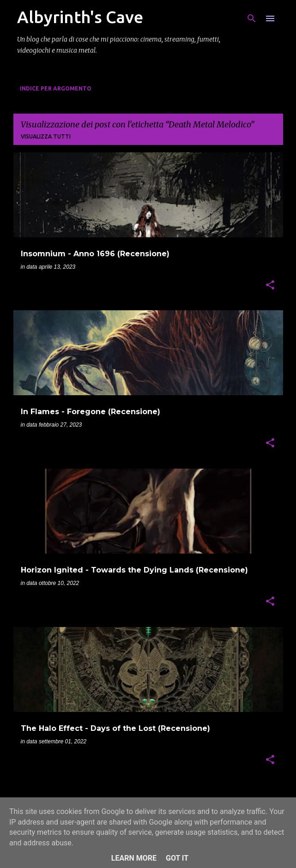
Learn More (134, 858)
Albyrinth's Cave (80, 17)
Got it (177, 858)
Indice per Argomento (56, 88)
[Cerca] (252, 18)
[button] (270, 286)
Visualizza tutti (46, 136)
